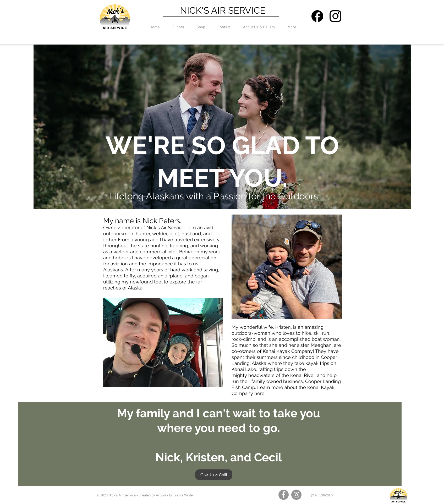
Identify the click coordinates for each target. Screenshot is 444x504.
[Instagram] (296, 495)
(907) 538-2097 (322, 495)
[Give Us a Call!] (214, 475)
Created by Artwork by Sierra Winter (166, 495)
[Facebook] (284, 495)
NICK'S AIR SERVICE (223, 10)
